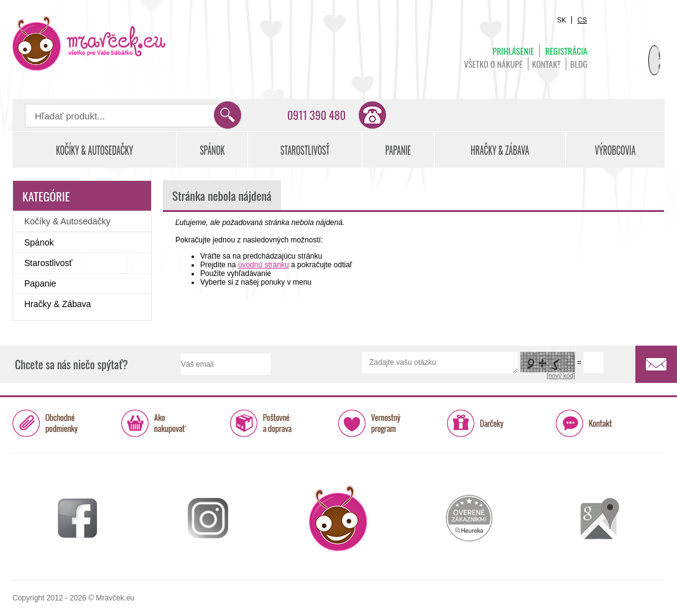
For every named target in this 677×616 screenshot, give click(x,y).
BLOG (579, 64)
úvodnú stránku (264, 265)
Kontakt (546, 64)
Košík (633, 47)
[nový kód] (561, 376)
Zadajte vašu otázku (440, 363)
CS (582, 20)
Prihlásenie (513, 51)
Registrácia (566, 51)
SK (562, 20)
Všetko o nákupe (493, 64)
